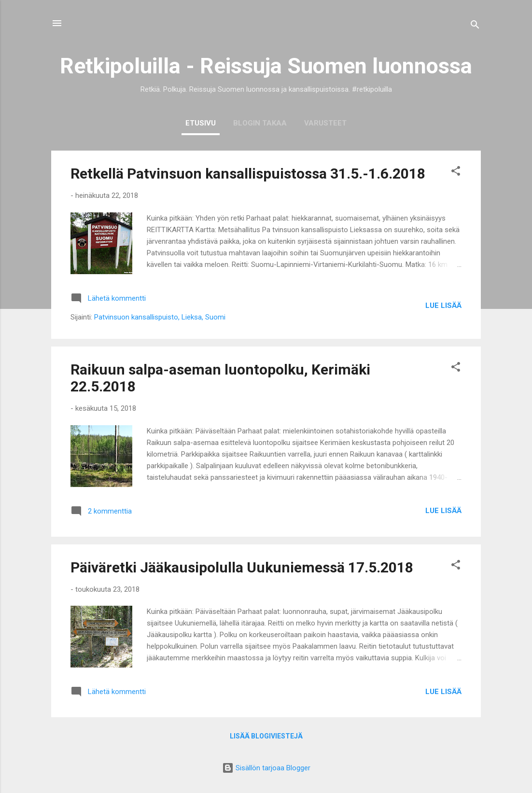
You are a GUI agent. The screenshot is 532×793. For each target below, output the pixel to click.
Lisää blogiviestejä (266, 736)
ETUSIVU (201, 123)
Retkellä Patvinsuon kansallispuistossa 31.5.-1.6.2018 (248, 174)
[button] (456, 173)
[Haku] (475, 26)
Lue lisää (443, 306)
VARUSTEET (325, 123)
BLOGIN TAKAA (260, 123)
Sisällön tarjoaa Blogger (266, 768)
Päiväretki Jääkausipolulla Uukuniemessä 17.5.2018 (242, 567)
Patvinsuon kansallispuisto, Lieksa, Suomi (160, 317)
